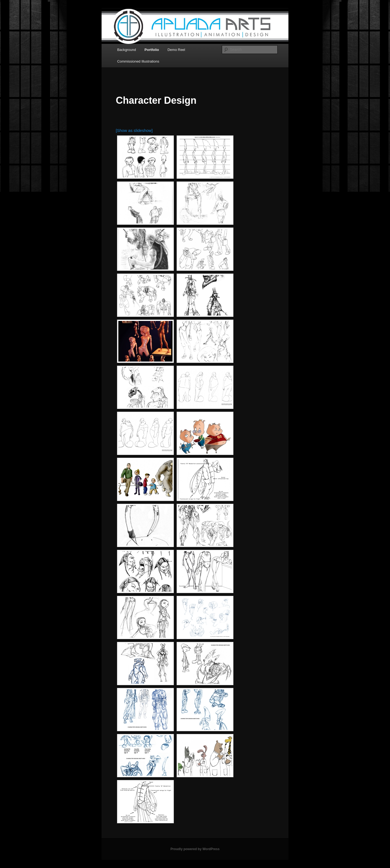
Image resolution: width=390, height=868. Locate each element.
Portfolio (152, 50)
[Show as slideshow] (134, 130)
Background (127, 50)
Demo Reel (176, 50)
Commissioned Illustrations (138, 61)
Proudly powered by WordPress (195, 849)
